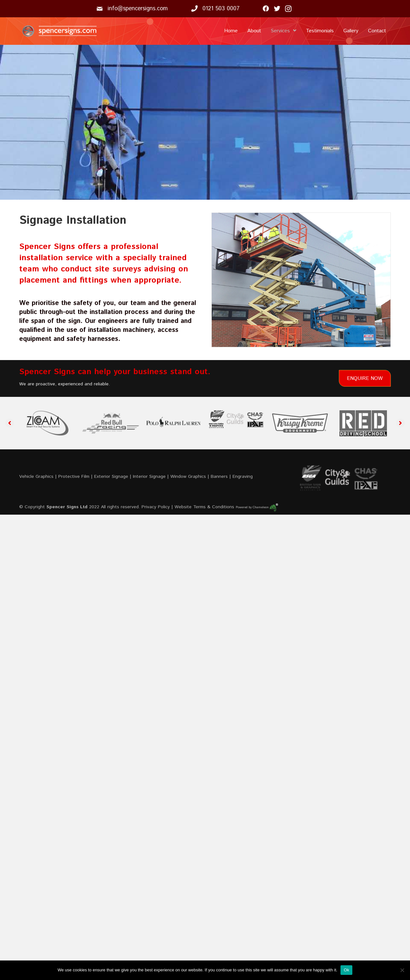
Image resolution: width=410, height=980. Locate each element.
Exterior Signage (111, 477)
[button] (10, 423)
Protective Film (74, 477)
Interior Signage (149, 477)
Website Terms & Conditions (204, 507)
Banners (219, 477)
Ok (346, 970)
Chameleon (265, 507)
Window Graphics (188, 477)
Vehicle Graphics (36, 477)
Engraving (243, 477)
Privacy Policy (156, 507)
